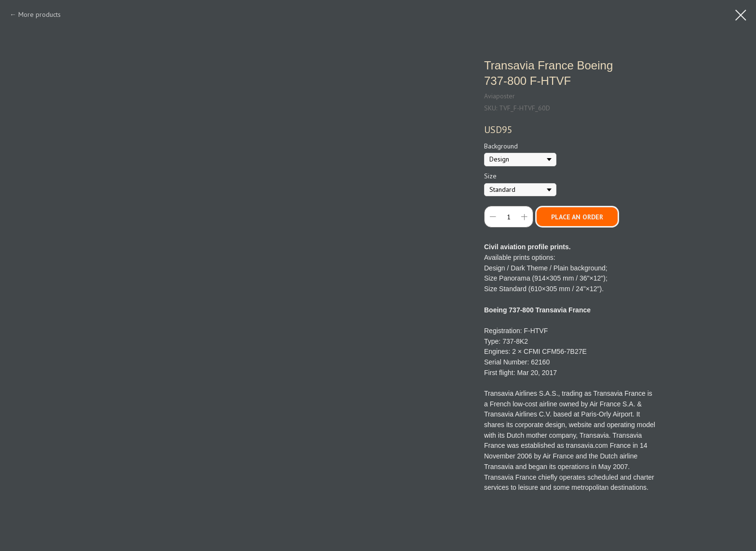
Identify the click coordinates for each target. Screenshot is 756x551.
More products (40, 14)
